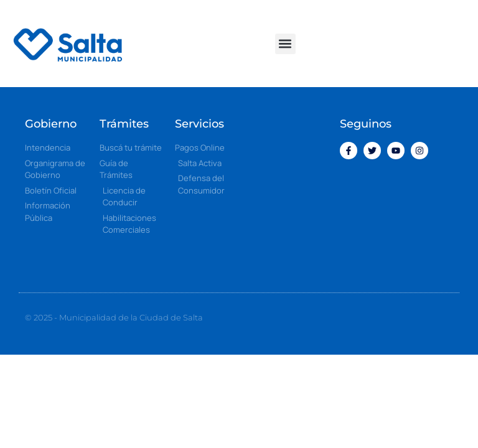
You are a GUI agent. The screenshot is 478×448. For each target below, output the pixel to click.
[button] (285, 44)
